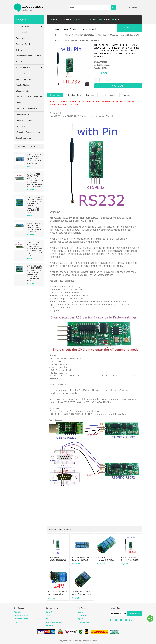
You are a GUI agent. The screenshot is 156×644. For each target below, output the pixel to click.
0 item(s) (128, 28)
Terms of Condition (53, 622)
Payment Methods (21, 619)
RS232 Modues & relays (89, 29)
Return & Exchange (21, 615)
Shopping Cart (83, 622)
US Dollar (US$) (135, 8)
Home (54, 19)
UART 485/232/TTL (70, 29)
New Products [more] (26, 146)
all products (66, 19)
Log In (116, 19)
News (93, 19)
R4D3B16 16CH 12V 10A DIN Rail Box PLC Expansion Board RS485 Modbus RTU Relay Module (35, 159)
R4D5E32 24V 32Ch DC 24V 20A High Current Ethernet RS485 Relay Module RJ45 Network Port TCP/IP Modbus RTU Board (34, 249)
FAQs (48, 615)
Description (55, 95)
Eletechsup (77, 641)
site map (49, 625)
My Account (105, 19)
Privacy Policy (19, 622)
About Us (18, 612)
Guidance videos (109, 95)
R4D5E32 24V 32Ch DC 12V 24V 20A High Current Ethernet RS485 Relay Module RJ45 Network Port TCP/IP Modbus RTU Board (35, 180)
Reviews (126, 95)
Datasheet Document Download (81, 95)
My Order (82, 619)
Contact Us (81, 19)
